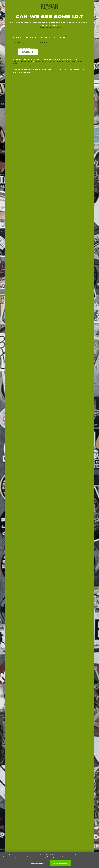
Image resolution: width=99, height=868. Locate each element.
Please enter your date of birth (39, 37)
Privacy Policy (43, 61)
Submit (28, 52)
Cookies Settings (37, 863)
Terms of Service (22, 61)
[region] (49, 860)
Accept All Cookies (60, 863)
